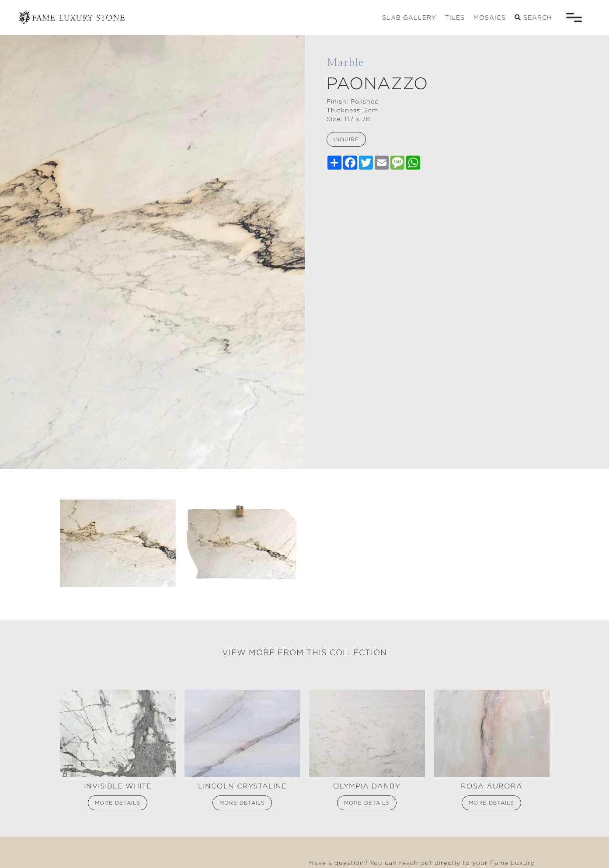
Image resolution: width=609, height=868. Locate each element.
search (533, 17)
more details (118, 803)
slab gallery (409, 17)
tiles (455, 17)
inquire (346, 139)
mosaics (490, 17)
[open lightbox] (118, 543)
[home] (72, 13)
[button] (574, 17)
